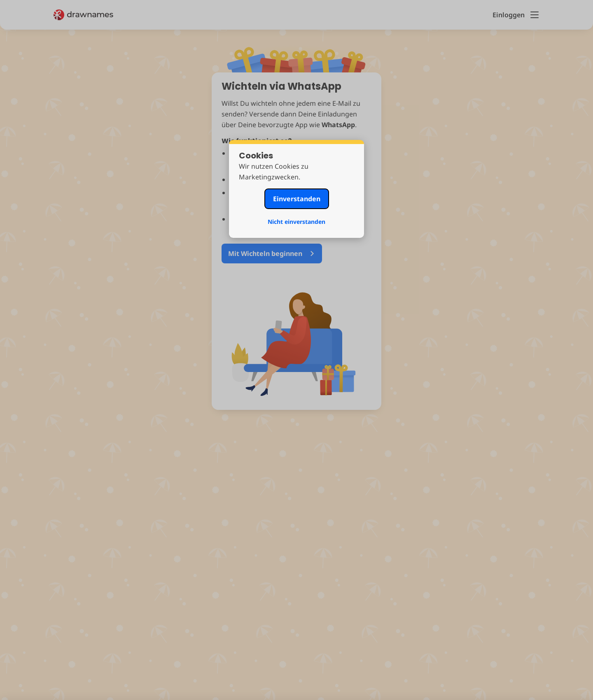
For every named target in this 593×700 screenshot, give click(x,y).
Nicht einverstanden (296, 222)
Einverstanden (297, 199)
